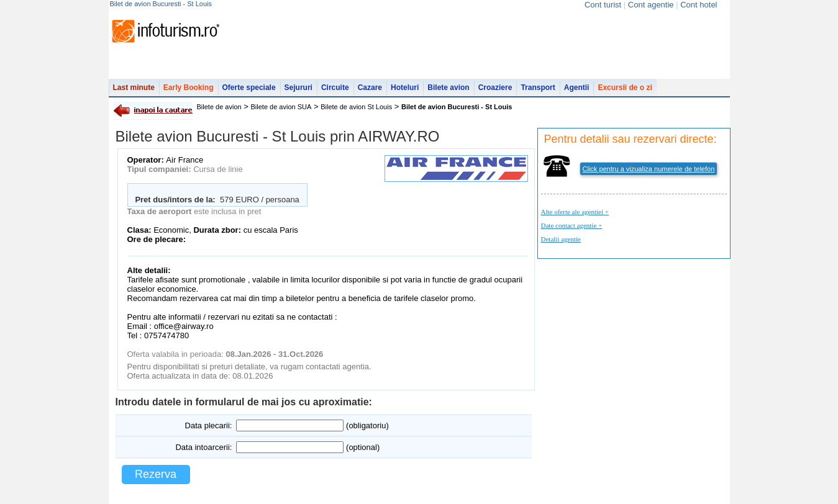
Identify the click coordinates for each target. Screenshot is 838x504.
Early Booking (189, 88)
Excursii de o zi (625, 88)
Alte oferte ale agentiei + (575, 212)
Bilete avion (448, 88)
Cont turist (603, 5)
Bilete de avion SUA (281, 107)
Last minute (134, 88)
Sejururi (298, 88)
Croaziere (495, 88)
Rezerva (156, 474)
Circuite (335, 88)
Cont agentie (651, 5)
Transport (538, 88)
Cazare (370, 88)
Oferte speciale (249, 88)
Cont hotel (699, 5)
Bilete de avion (219, 107)
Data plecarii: (209, 425)
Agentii (577, 88)
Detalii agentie (561, 239)
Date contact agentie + (572, 225)
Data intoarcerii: (203, 447)
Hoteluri (405, 88)
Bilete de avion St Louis (356, 107)
